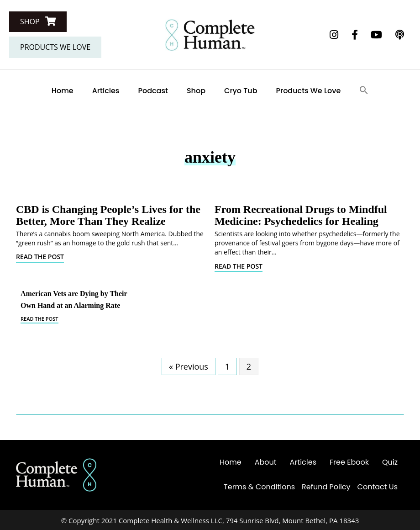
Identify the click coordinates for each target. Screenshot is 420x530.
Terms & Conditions (259, 487)
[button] (38, 22)
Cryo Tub (241, 91)
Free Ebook (349, 462)
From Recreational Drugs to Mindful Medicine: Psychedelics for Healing (301, 215)
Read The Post (40, 257)
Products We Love (309, 91)
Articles (106, 91)
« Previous (189, 366)
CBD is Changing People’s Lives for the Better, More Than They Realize (108, 215)
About (266, 462)
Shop (196, 91)
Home (63, 91)
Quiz (390, 462)
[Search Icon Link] (364, 91)
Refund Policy (326, 487)
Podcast (153, 91)
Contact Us (378, 487)
